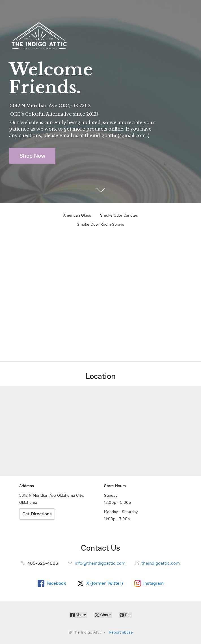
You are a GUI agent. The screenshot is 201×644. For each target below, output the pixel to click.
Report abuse (121, 632)
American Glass (77, 215)
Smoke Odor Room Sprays (100, 224)
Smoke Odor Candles (119, 215)
